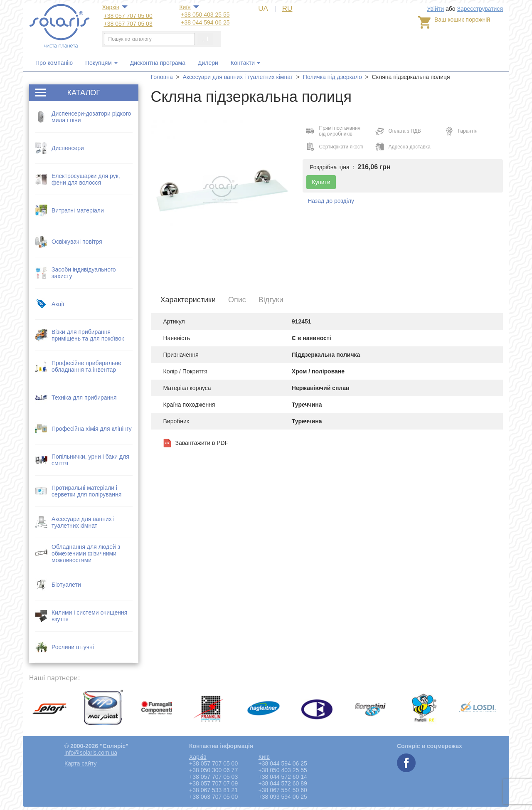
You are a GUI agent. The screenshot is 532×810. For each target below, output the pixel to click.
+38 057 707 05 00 (128, 16)
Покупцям (101, 63)
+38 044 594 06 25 (205, 22)
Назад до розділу (331, 201)
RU (287, 9)
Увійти (435, 9)
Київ (185, 7)
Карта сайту (81, 763)
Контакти (243, 63)
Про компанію (54, 63)
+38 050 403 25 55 (205, 15)
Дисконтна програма (158, 63)
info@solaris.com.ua (91, 753)
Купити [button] (321, 182)
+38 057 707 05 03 (128, 24)
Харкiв (111, 7)
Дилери (208, 63)
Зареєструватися (480, 9)
